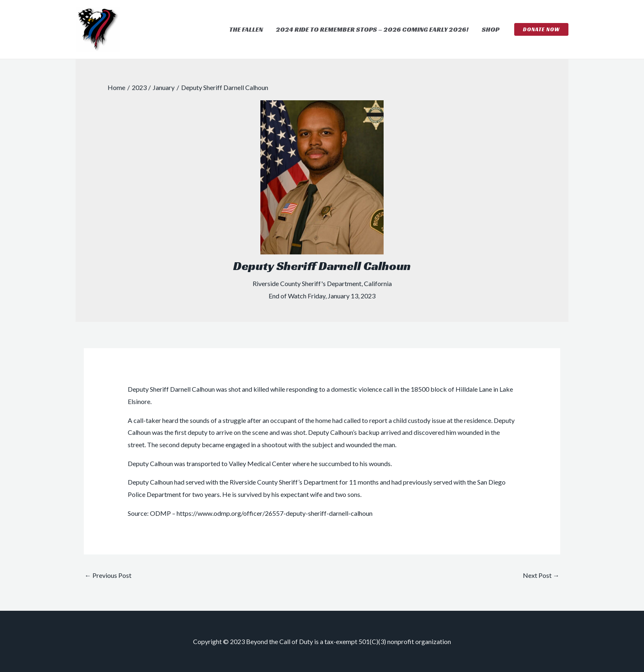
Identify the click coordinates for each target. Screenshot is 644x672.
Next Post (541, 575)
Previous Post (108, 575)
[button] (541, 29)
